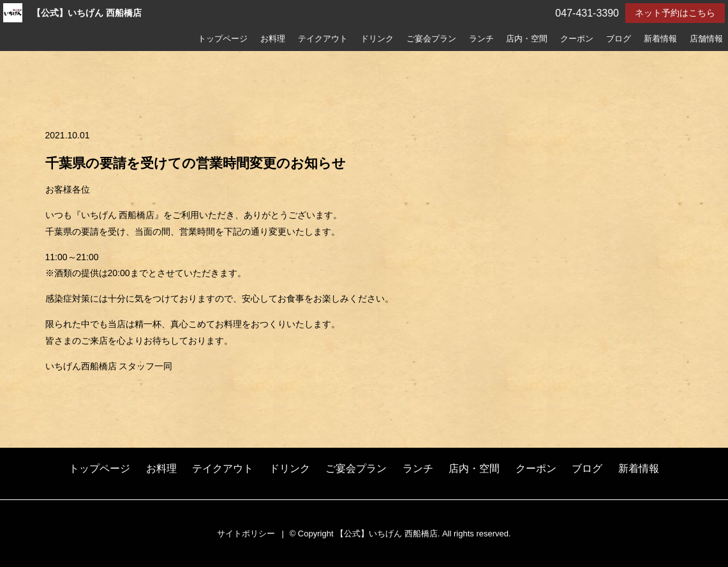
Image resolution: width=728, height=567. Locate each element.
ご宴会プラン (431, 39)
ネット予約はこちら (675, 13)
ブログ (619, 39)
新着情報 (660, 39)
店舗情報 (706, 39)
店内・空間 (527, 39)
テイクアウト (323, 39)
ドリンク (377, 39)
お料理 (273, 39)
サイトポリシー (246, 534)
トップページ (223, 39)
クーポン (577, 39)
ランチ (481, 39)
